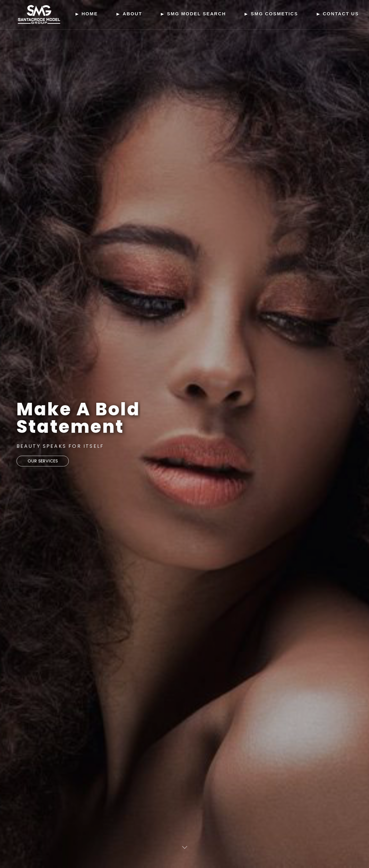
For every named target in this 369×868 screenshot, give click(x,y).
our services (43, 463)
